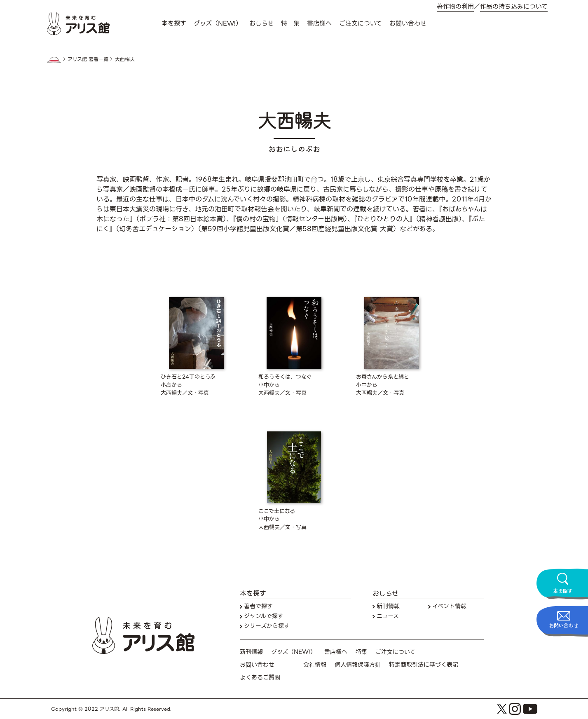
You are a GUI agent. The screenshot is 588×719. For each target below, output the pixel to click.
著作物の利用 (455, 7)
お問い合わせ (408, 23)
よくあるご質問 (260, 678)
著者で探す (258, 606)
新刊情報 (388, 606)
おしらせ (261, 23)
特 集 (290, 23)
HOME (54, 60)
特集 (361, 652)
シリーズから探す (267, 626)
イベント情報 (449, 606)
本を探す (174, 23)
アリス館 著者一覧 (88, 59)
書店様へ (319, 23)
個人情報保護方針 (358, 665)
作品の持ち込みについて (514, 7)
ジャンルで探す (264, 616)
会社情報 (315, 665)
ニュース (388, 616)
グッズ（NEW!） (218, 23)
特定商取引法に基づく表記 (424, 665)
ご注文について (361, 23)
